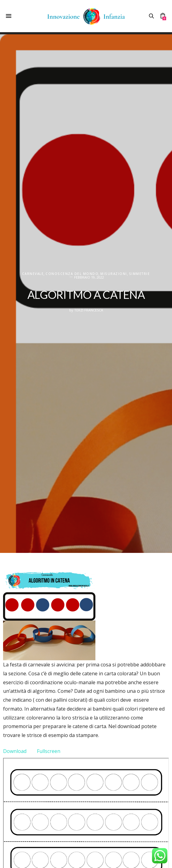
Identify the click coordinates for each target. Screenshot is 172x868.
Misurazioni (114, 274)
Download (15, 751)
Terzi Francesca (89, 310)
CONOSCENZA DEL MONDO (72, 274)
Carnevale (33, 274)
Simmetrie (140, 274)
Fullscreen (49, 751)
